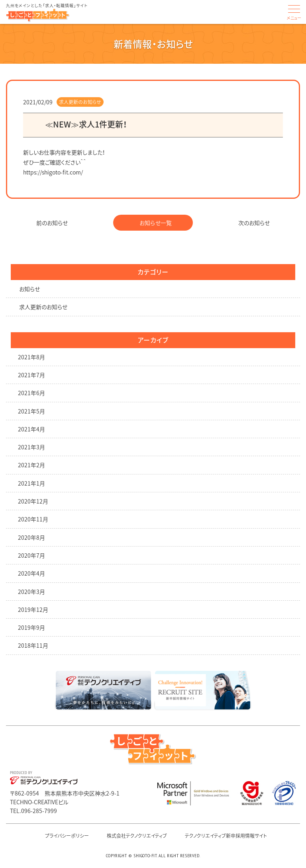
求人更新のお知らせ (80, 102)
